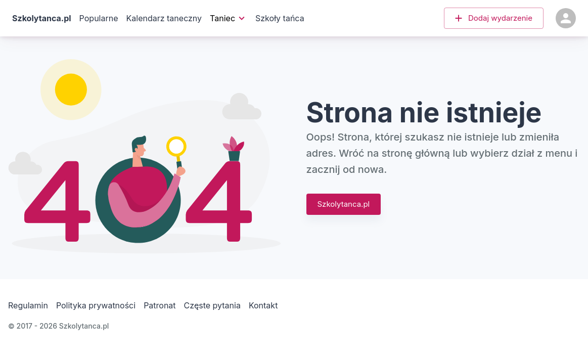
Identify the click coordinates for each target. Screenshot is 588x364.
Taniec (228, 18)
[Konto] (566, 18)
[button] (494, 18)
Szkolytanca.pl (344, 204)
